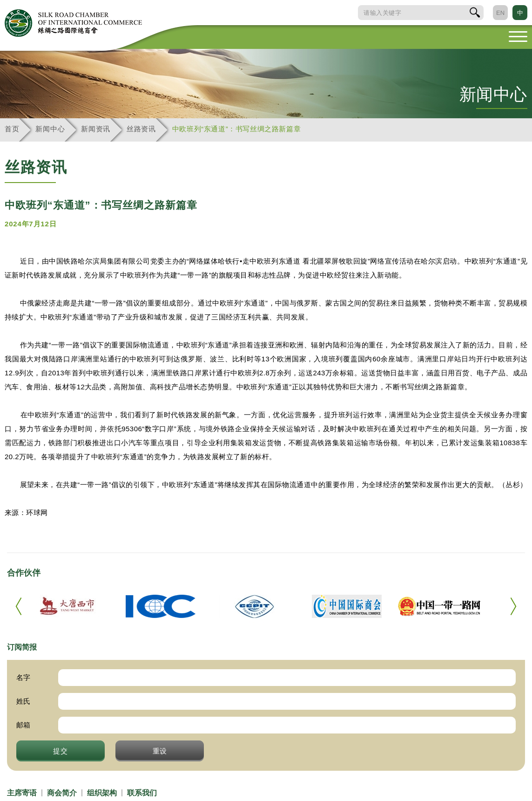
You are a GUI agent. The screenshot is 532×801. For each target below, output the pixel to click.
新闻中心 (50, 129)
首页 (12, 129)
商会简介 (62, 793)
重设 (160, 751)
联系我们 (142, 793)
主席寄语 (22, 793)
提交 (61, 751)
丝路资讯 (141, 129)
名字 (23, 677)
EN (500, 13)
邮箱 (23, 725)
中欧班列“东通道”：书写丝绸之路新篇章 (236, 129)
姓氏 (23, 701)
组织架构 (102, 793)
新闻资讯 (96, 129)
